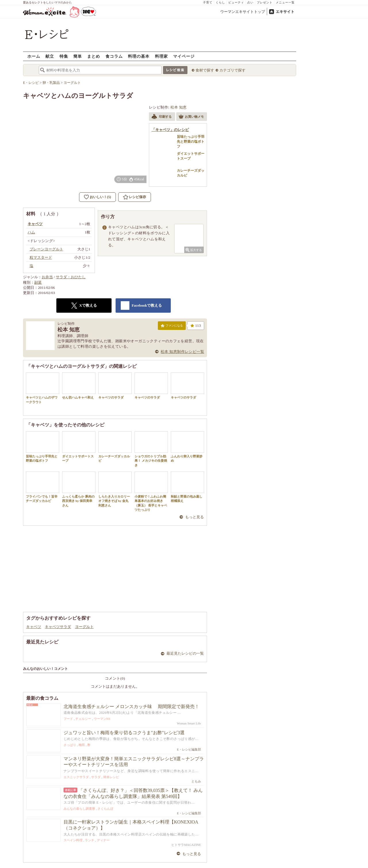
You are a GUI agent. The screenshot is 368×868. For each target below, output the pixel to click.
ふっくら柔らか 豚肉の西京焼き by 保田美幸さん (79, 489)
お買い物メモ (191, 117)
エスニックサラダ (76, 777)
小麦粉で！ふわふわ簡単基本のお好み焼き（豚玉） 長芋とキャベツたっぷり (151, 491)
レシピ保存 (137, 197)
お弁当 (47, 277)
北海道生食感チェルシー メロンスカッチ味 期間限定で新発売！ (131, 706)
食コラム (114, 56)
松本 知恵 (179, 107)
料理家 (161, 56)
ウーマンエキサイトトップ (243, 12)
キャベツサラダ (58, 627)
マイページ (184, 56)
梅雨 (82, 745)
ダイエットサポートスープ (79, 447)
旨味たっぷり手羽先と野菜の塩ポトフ (43, 447)
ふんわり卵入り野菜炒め (187, 447)
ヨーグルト (84, 627)
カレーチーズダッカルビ (115, 447)
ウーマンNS (102, 719)
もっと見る (194, 517)
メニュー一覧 (285, 2)
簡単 (78, 56)
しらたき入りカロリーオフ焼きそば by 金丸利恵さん (115, 489)
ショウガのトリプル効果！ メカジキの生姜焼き (151, 449)
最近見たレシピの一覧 (185, 653)
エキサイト (285, 12)
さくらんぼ (105, 809)
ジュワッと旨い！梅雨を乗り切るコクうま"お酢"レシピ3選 (124, 733)
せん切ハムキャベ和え (79, 386)
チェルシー (83, 719)
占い (250, 2)
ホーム (34, 56)
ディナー (103, 840)
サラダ (96, 777)
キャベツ (34, 627)
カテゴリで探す (232, 70)
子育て (208, 2)
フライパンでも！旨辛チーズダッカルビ (43, 487)
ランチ (90, 840)
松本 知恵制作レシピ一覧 (182, 352)
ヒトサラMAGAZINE (186, 845)
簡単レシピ (111, 777)
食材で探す (205, 70)
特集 (64, 56)
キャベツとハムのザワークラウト (43, 388)
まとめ (94, 56)
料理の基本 (139, 56)
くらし (220, 2)
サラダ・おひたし (71, 277)
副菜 (38, 282)
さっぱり (70, 745)
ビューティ (236, 2)
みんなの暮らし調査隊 (79, 809)
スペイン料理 (73, 840)
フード (68, 719)
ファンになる (172, 327)
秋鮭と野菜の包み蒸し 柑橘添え (188, 487)
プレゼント (265, 2)
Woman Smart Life (189, 723)
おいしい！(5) (100, 197)
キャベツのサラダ (115, 386)
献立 (50, 56)
